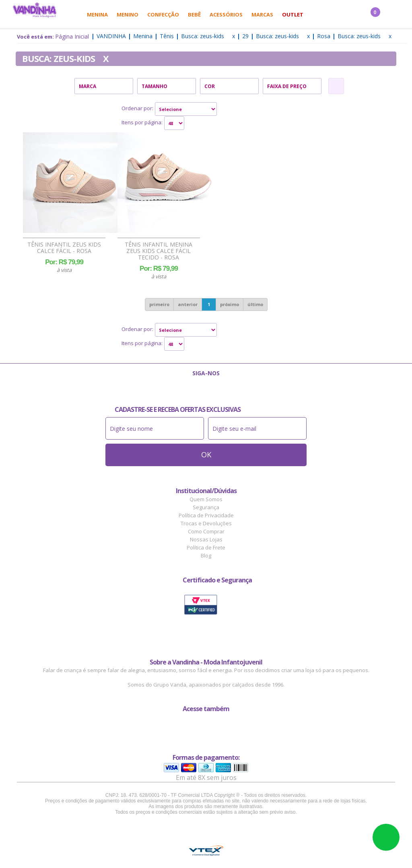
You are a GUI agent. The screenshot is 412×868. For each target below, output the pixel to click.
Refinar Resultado (336, 86)
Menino (128, 14)
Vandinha (111, 36)
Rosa (324, 36)
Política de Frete (206, 547)
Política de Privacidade (206, 515)
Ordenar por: (137, 108)
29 (245, 36)
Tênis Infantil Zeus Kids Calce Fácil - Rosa (64, 248)
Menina (97, 14)
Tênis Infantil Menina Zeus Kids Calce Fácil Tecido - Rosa (159, 251)
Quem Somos (206, 499)
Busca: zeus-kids (203, 36)
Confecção (163, 14)
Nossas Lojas (206, 539)
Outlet (293, 14)
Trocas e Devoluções (206, 523)
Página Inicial (72, 36)
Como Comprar (206, 531)
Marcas (262, 14)
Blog (206, 555)
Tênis (167, 36)
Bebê (194, 14)
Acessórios (226, 14)
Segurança (206, 507)
